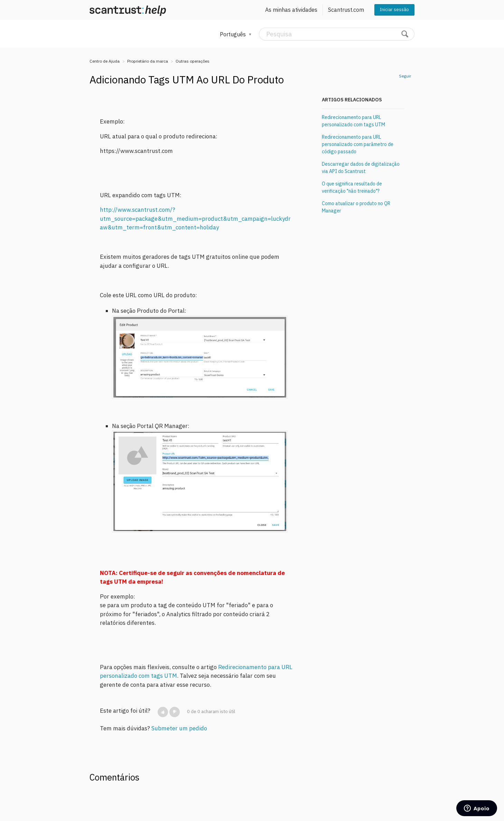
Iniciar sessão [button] (394, 10)
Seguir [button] (405, 76)
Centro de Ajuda (105, 61)
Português (234, 34)
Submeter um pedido (179, 728)
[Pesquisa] (337, 34)
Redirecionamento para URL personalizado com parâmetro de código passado (358, 144)
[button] (163, 712)
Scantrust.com (346, 10)
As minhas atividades (291, 10)
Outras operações (193, 61)
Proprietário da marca (148, 61)
